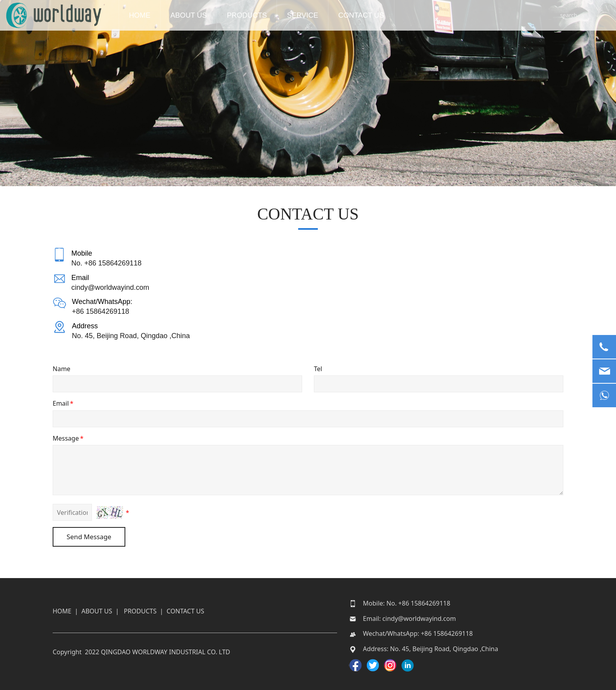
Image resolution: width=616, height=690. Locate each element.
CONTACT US (375, 15)
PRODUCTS (260, 15)
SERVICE (316, 15)
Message (69, 438)
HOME (153, 15)
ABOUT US (203, 15)
